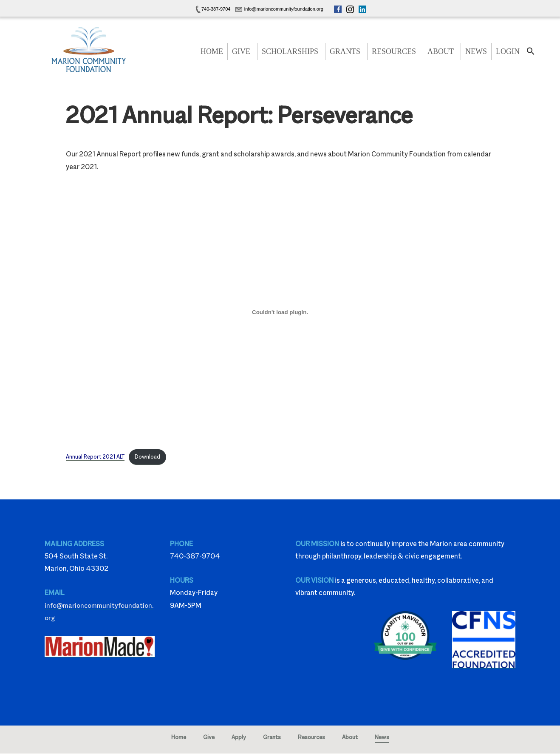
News (476, 51)
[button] (531, 54)
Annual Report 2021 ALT (96, 457)
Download (149, 457)
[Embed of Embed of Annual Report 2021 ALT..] (280, 312)
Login (508, 51)
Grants (345, 51)
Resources (394, 51)
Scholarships (290, 51)
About (441, 51)
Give (241, 51)
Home (212, 51)
